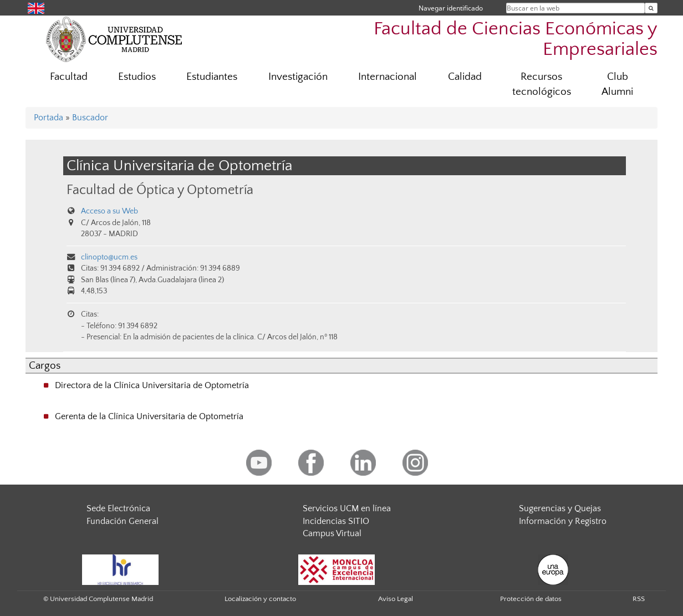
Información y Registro (563, 521)
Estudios (137, 77)
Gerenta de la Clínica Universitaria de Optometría (149, 416)
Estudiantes (212, 77)
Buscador (90, 118)
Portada (49, 118)
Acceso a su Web (109, 211)
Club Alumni (617, 84)
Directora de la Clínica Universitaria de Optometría (152, 385)
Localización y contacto (260, 599)
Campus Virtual (332, 533)
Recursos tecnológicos (542, 84)
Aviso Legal (396, 599)
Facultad (69, 77)
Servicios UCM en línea (347, 508)
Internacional (388, 77)
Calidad (465, 77)
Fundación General (123, 521)
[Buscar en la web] (651, 8)
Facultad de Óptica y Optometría (160, 190)
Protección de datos (531, 599)
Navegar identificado (451, 8)
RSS (639, 599)
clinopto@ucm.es (109, 257)
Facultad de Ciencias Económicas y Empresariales (516, 39)
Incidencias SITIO (336, 521)
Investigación (298, 77)
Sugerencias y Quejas (560, 508)
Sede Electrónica (118, 508)
